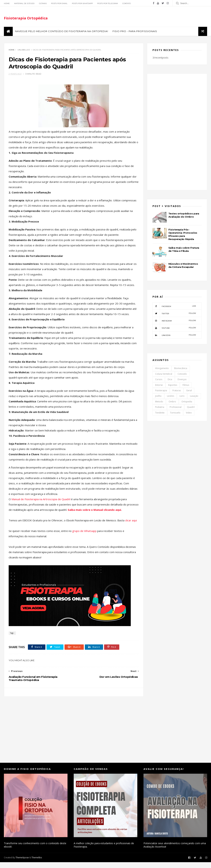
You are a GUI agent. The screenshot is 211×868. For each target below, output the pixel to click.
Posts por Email (59, 3)
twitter (174, 314)
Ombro (172, 402)
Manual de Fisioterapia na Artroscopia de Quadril (41, 500)
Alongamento (162, 369)
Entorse (159, 385)
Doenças (182, 380)
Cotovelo (182, 374)
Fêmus (186, 385)
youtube (174, 328)
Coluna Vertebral (164, 374)
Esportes (173, 385)
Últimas (43, 3)
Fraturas (177, 391)
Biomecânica (181, 369)
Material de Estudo (24, 3)
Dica (170, 380)
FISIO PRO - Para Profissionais (135, 32)
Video (189, 413)
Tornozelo (175, 413)
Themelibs (37, 863)
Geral (189, 391)
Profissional (176, 408)
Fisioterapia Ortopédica (26, 18)
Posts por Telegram (108, 3)
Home (7, 3)
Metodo (159, 402)
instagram (174, 321)
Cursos (159, 380)
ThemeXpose (22, 863)
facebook (174, 307)
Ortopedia (187, 402)
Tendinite (160, 413)
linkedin (174, 336)
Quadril (191, 408)
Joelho (158, 396)
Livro (182, 396)
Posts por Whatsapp (82, 3)
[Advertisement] (72, 732)
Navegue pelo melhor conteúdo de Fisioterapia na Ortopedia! (62, 32)
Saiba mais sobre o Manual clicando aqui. (107, 510)
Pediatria (160, 408)
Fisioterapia (161, 391)
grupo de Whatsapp (85, 537)
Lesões (171, 396)
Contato (127, 3)
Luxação (194, 396)
